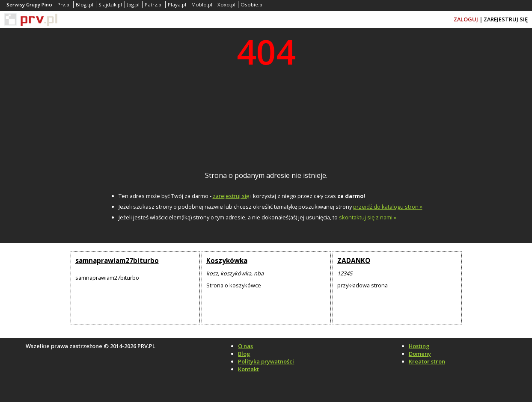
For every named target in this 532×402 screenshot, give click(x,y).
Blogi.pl (85, 4)
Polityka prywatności (266, 361)
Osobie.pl (252, 4)
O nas (245, 346)
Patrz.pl (154, 4)
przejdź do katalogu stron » (388, 207)
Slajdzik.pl (110, 4)
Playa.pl (177, 4)
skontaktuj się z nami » (368, 217)
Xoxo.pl (226, 4)
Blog (244, 354)
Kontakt (248, 369)
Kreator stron (427, 361)
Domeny (420, 354)
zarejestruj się (231, 196)
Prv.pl (64, 4)
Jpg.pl (133, 4)
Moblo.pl (202, 4)
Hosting (419, 346)
